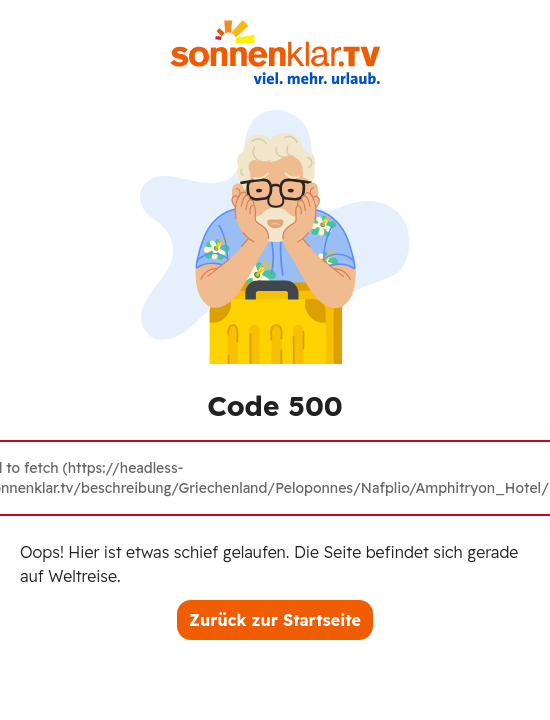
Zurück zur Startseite (275, 620)
